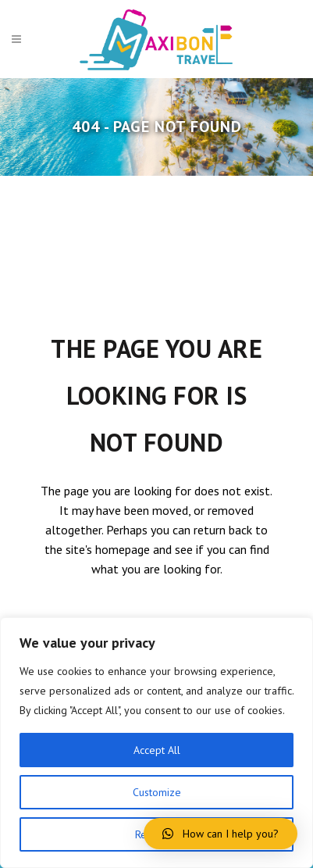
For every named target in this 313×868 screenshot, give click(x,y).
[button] (221, 834)
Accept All (157, 750)
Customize (157, 792)
